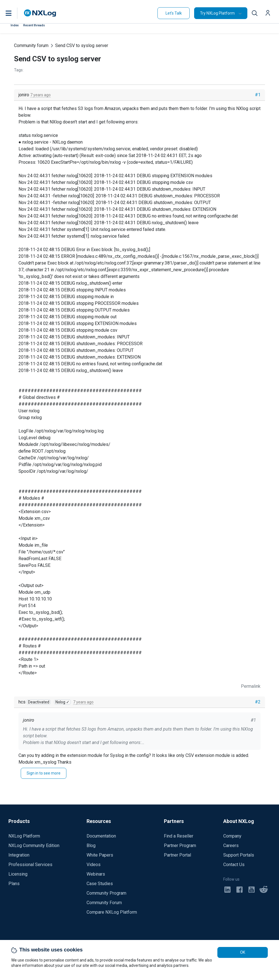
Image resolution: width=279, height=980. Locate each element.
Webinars (96, 874)
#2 (258, 702)
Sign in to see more (44, 773)
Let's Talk (174, 13)
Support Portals (239, 855)
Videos (94, 865)
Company (232, 836)
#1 (258, 95)
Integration (19, 855)
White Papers (100, 855)
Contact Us (234, 865)
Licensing (18, 874)
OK (243, 952)
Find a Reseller (179, 836)
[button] (14, 13)
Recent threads (34, 25)
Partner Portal (177, 855)
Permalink (251, 686)
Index (15, 25)
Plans (14, 884)
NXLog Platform (24, 836)
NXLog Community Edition (34, 845)
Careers (231, 845)
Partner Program (180, 845)
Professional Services (30, 865)
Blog (91, 845)
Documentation (101, 836)
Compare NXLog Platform (112, 912)
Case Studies (100, 884)
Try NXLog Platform (217, 13)
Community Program (106, 893)
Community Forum (104, 903)
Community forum (31, 45)
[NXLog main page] (40, 13)
